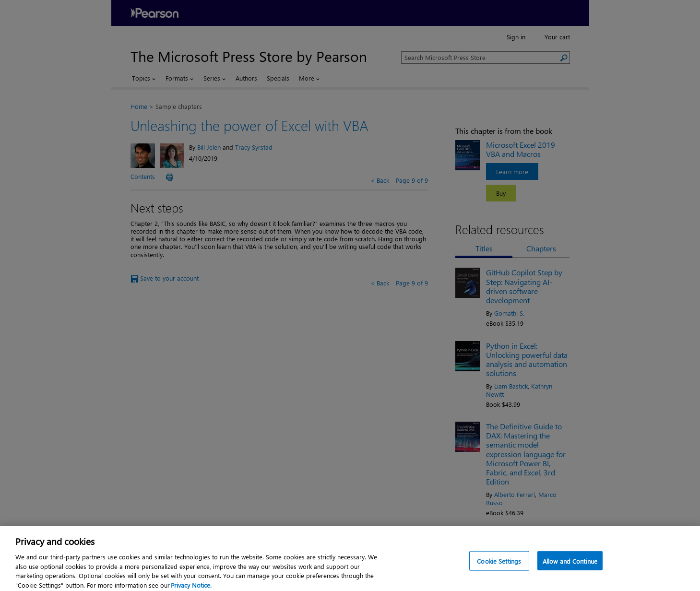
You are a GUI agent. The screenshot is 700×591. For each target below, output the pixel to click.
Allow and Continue (570, 565)
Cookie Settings (499, 565)
